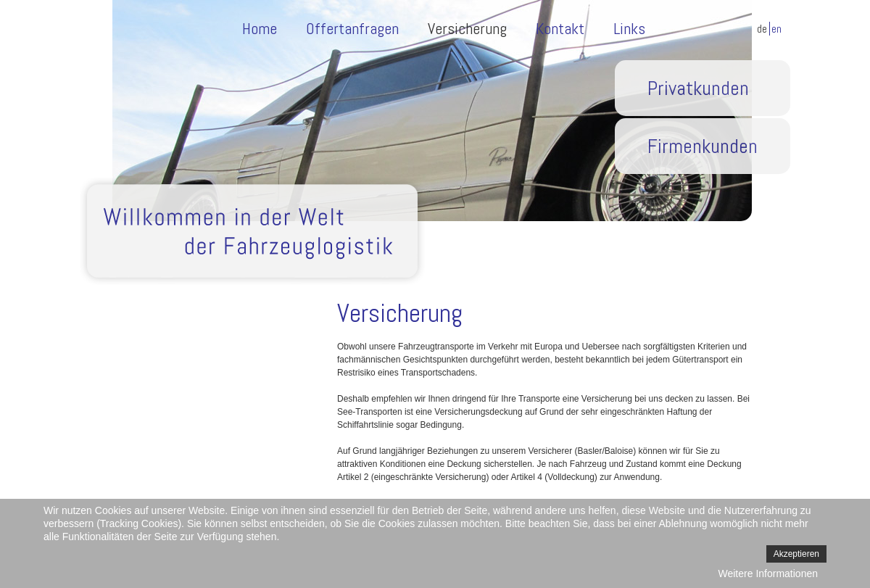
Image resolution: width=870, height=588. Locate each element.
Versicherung (467, 28)
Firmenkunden (703, 146)
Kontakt (560, 28)
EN (776, 29)
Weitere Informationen (768, 573)
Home (260, 28)
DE (763, 29)
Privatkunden (698, 88)
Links (629, 28)
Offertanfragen (352, 28)
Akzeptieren (796, 554)
